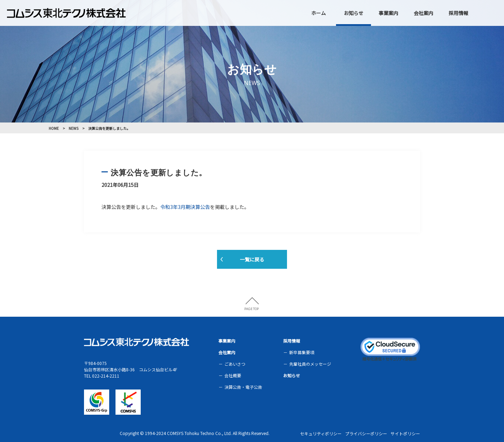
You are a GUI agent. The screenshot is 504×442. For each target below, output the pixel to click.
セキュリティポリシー (321, 433)
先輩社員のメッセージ (310, 364)
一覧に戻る (252, 259)
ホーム (318, 13)
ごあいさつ (235, 364)
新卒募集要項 (302, 352)
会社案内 (423, 13)
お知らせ (353, 13)
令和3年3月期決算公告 (185, 207)
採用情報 (458, 13)
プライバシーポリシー (366, 433)
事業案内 (388, 13)
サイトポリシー (405, 433)
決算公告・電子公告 (243, 387)
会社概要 (233, 375)
